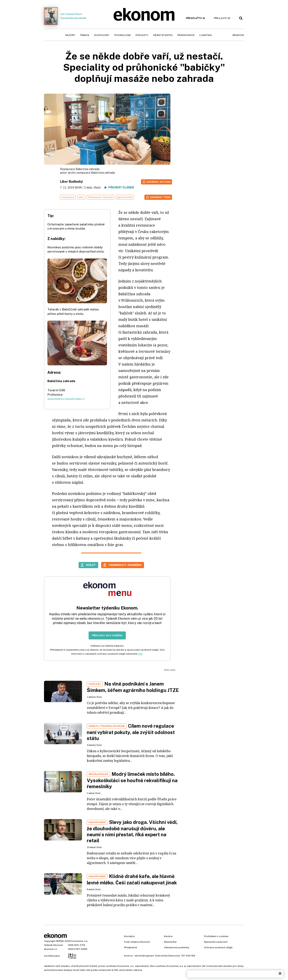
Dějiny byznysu (163, 35)
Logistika (206, 35)
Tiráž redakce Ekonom (137, 942)
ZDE (140, 654)
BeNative (238, 35)
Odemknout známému (125, 565)
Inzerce (128, 956)
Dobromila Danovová (167, 956)
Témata (85, 35)
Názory (70, 35)
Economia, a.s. (80, 941)
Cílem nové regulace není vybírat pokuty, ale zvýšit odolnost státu (131, 732)
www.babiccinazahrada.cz (66, 399)
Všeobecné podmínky (177, 947)
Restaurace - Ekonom (100, 197)
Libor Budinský (71, 182)
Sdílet (91, 565)
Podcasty (142, 35)
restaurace (68, 197)
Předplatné (130, 947)
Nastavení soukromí (216, 942)
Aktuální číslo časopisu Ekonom (65, 16)
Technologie (122, 35)
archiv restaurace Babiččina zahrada (91, 173)
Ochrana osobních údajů (218, 947)
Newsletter (170, 942)
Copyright (50, 941)
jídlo (81, 197)
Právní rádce (186, 35)
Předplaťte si (195, 18)
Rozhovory (102, 35)
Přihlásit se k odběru (107, 635)
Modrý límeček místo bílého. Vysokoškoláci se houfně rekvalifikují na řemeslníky (132, 780)
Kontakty (129, 936)
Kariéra (168, 936)
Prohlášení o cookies (216, 936)
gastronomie (125, 197)
